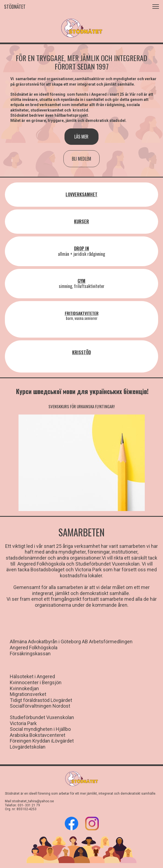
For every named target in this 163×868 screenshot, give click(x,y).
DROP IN (81, 248)
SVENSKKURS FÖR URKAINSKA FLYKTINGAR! (81, 406)
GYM (81, 281)
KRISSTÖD (81, 352)
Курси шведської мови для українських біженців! (82, 391)
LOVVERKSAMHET (81, 194)
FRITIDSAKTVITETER (82, 313)
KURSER (81, 221)
